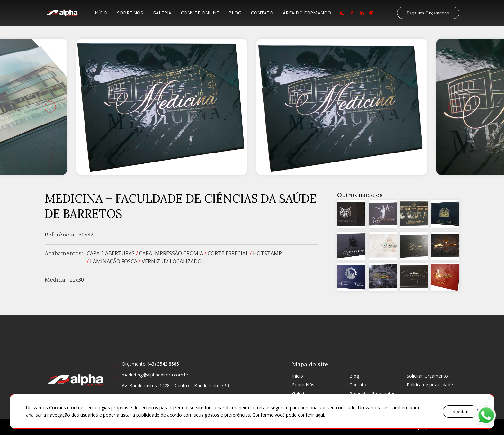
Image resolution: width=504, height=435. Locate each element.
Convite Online (200, 13)
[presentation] (50, 107)
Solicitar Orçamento (427, 376)
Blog (235, 13)
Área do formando (307, 13)
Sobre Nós (130, 13)
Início (101, 13)
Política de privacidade (430, 385)
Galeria (162, 13)
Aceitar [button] (460, 412)
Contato (262, 13)
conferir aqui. (311, 415)
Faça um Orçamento (428, 13)
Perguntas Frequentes (372, 394)
